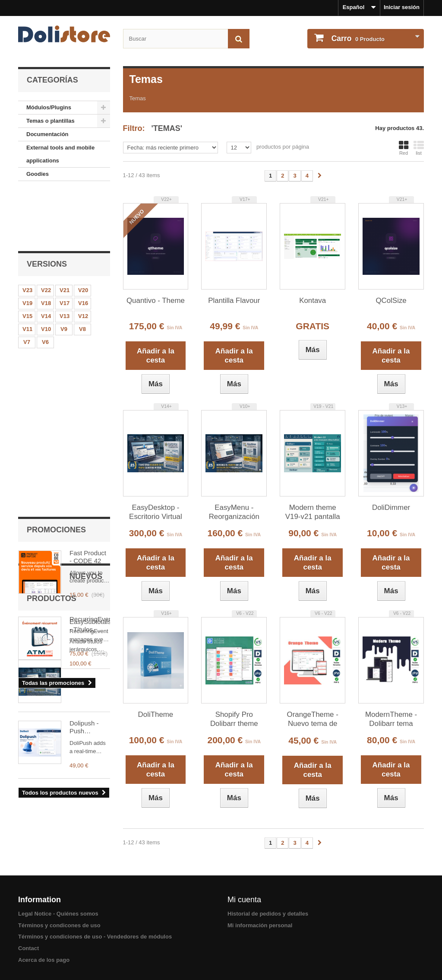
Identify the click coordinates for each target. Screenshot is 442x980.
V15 (27, 259)
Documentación (47, 134)
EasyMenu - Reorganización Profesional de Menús (234, 512)
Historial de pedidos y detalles (268, 914)
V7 (27, 285)
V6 (45, 285)
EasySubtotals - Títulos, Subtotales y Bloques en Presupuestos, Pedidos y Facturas (90, 540)
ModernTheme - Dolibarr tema (391, 719)
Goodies (38, 174)
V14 (46, 259)
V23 (27, 233)
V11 (27, 272)
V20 (83, 233)
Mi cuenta (244, 900)
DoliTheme (156, 714)
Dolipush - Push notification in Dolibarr (88, 606)
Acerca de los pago (44, 960)
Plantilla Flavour (234, 301)
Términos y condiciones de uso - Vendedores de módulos (95, 937)
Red (404, 148)
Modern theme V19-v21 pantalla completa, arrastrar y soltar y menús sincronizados (313, 512)
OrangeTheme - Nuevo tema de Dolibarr (313, 719)
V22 (46, 233)
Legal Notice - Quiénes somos (58, 914)
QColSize (391, 301)
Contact (28, 948)
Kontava (313, 301)
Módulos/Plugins (49, 107)
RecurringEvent (90, 408)
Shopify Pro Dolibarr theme (234, 719)
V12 (83, 259)
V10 (46, 272)
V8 (82, 272)
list (419, 148)
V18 (46, 246)
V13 (65, 259)
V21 (65, 233)
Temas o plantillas (51, 121)
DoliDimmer (391, 507)
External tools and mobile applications (60, 154)
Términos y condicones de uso (59, 925)
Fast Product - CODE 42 (88, 345)
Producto (357, 38)
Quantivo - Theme (156, 301)
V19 (27, 246)
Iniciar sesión (402, 7)
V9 (64, 272)
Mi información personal (260, 925)
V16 (83, 246)
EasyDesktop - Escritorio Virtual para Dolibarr (156, 512)
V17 (65, 246)
